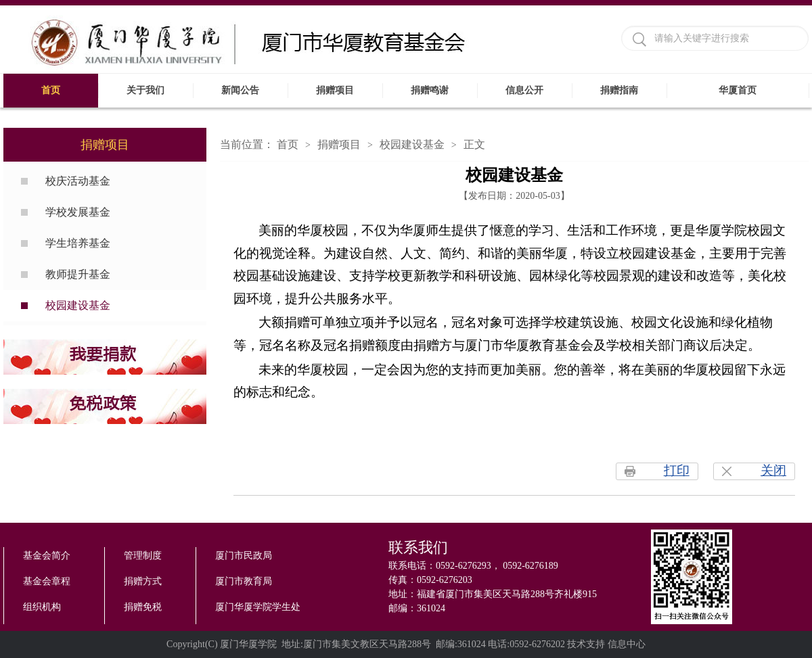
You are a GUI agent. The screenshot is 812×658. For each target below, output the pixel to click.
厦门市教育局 (244, 581)
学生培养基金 (78, 243)
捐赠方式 (143, 581)
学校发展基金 (78, 212)
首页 (288, 144)
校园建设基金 (78, 305)
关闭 (773, 470)
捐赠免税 (143, 607)
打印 (677, 470)
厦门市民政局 (244, 556)
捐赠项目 (339, 144)
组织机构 (42, 607)
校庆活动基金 (78, 181)
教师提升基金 (78, 274)
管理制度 (143, 556)
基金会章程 (47, 581)
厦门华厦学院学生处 (258, 607)
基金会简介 (47, 556)
